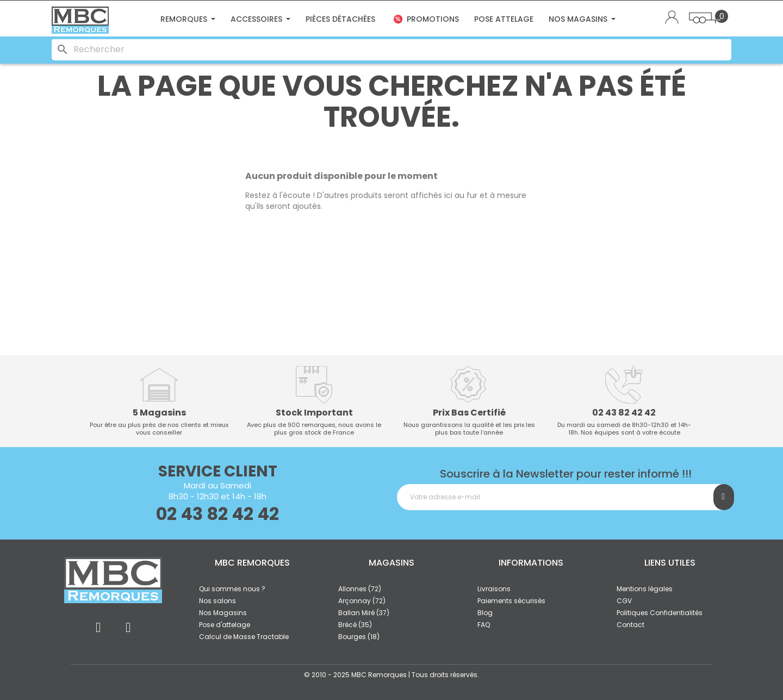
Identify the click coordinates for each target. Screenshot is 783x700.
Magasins (391, 563)
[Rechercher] (391, 49)
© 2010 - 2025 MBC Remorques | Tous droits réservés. (391, 675)
